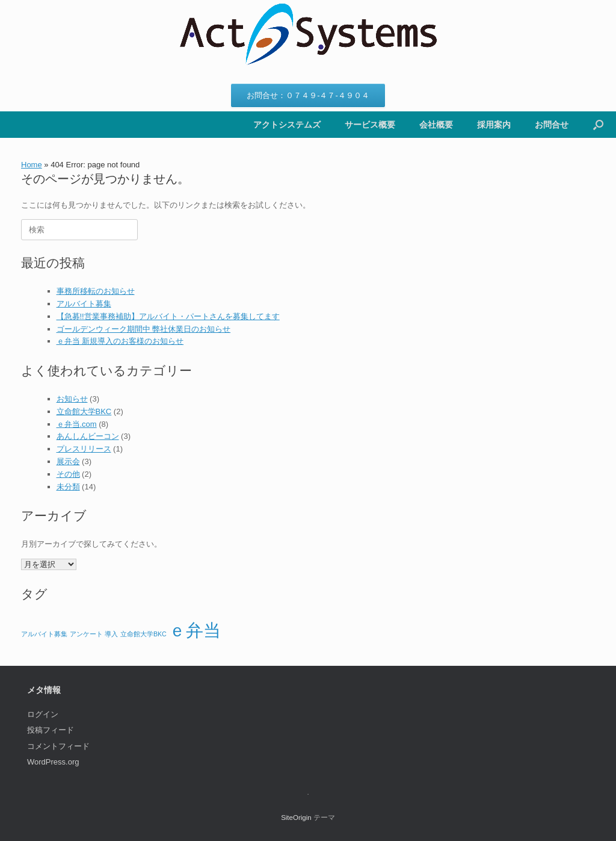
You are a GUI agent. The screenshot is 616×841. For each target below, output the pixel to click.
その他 (68, 474)
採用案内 (494, 125)
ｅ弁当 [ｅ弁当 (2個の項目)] (195, 630)
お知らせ (72, 399)
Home (32, 165)
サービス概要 (370, 125)
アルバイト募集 (84, 304)
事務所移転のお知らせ (96, 291)
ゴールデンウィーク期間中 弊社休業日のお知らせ (144, 329)
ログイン (43, 714)
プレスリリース (84, 449)
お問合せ (552, 125)
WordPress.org (53, 762)
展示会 (68, 461)
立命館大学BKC (84, 411)
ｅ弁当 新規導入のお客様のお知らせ (120, 341)
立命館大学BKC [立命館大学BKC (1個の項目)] (143, 634)
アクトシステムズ (287, 125)
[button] (598, 125)
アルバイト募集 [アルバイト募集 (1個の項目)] (44, 634)
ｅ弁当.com (77, 424)
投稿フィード (51, 730)
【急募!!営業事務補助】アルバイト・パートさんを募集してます (168, 316)
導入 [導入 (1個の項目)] (111, 634)
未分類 (68, 487)
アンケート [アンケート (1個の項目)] (86, 634)
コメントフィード (58, 746)
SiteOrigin (296, 818)
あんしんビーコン (88, 436)
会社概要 (436, 125)
